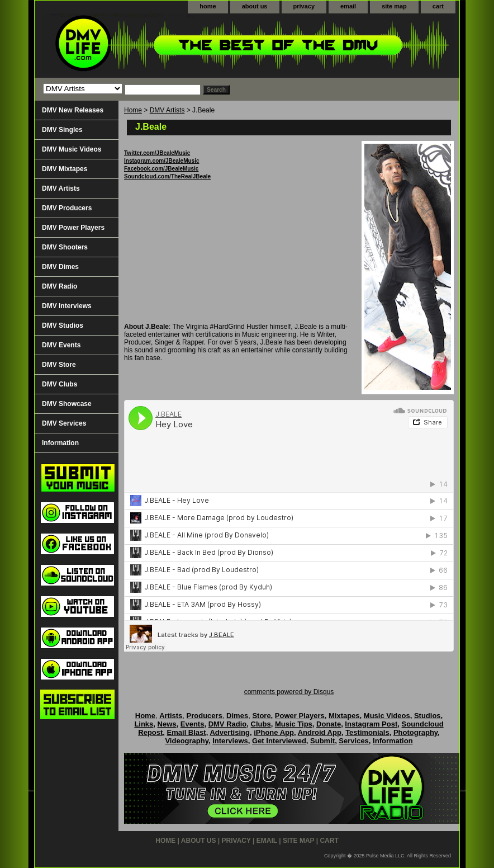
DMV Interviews (67, 306)
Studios (427, 716)
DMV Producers (67, 208)
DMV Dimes (60, 267)
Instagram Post (371, 724)
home (208, 6)
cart (438, 6)
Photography (415, 732)
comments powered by (289, 692)
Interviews (230, 741)
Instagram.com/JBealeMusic (162, 161)
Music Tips (294, 724)
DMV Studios (63, 325)
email (348, 6)
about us (255, 6)
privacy (304, 6)
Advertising (230, 732)
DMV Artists (167, 110)
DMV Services (64, 423)
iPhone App (274, 732)
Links (144, 724)
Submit (322, 741)
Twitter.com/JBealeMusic (157, 153)
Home (133, 110)
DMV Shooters (65, 247)
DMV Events (61, 345)
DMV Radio (60, 286)
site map (394, 6)
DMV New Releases (73, 110)
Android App (320, 732)
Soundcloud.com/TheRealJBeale (167, 176)
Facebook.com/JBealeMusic (161, 169)
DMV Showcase (67, 404)
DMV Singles (62, 130)
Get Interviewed (279, 741)
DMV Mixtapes (65, 169)
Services (354, 741)
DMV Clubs (60, 384)
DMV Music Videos (72, 149)
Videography (187, 741)
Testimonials (367, 732)
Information (60, 443)
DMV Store (59, 365)
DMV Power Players (73, 228)
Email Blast (187, 732)
